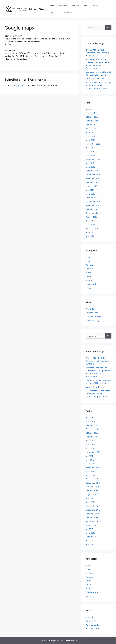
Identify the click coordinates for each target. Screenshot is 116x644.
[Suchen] (108, 28)
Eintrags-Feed (92, 313)
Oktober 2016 (92, 182)
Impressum (53, 12)
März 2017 (90, 167)
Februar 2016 (92, 198)
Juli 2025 (90, 109)
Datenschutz (68, 12)
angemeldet (19, 85)
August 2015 (91, 217)
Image (89, 261)
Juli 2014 (90, 232)
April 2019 (90, 136)
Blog (85, 6)
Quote (89, 276)
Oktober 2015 (92, 209)
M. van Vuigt (38, 9)
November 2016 (93, 178)
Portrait (89, 269)
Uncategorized (92, 284)
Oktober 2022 (92, 125)
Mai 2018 (90, 151)
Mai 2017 (90, 163)
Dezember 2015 (93, 201)
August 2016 (91, 186)
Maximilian (96, 6)
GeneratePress (71, 640)
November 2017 (93, 159)
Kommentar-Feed (94, 317)
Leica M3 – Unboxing (95, 79)
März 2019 (90, 140)
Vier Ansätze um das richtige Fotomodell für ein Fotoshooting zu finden (99, 85)
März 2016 (90, 194)
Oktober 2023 (92, 117)
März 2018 (90, 155)
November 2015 (93, 205)
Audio (88, 257)
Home (51, 6)
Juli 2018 (90, 148)
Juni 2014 (90, 236)
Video (88, 288)
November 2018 (93, 144)
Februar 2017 (92, 171)
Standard (90, 280)
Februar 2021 (92, 128)
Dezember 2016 (93, 175)
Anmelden (90, 309)
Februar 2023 (92, 121)
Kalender (90, 265)
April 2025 (90, 113)
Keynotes (75, 6)
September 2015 (93, 213)
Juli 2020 (90, 132)
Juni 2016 (90, 190)
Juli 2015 (90, 221)
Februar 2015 (92, 228)
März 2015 (90, 225)
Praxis (88, 273)
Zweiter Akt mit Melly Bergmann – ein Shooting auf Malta (97, 53)
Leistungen (63, 6)
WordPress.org (92, 320)
